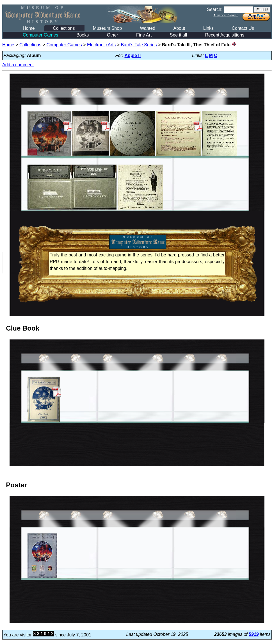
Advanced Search (226, 15)
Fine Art (144, 35)
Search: (215, 9)
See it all (178, 35)
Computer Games (40, 35)
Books (83, 35)
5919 (254, 634)
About (179, 28)
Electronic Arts (101, 45)
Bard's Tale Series (139, 45)
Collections (64, 28)
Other (113, 35)
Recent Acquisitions (225, 35)
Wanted (148, 28)
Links (208, 28)
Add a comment (18, 65)
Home (29, 28)
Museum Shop (107, 28)
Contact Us (243, 28)
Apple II (133, 55)
